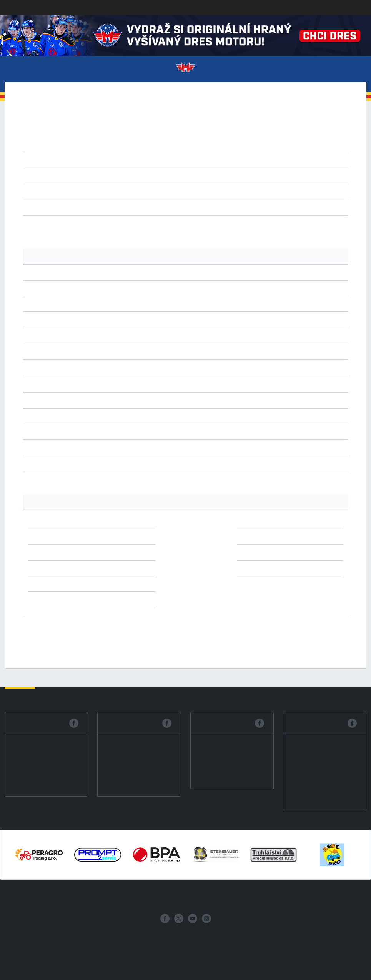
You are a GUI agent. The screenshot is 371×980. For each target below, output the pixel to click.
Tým (114, 897)
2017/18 (234, 135)
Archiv (301, 897)
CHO (107, 191)
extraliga (78, 160)
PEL (185, 191)
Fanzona (218, 897)
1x (109, 568)
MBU (158, 191)
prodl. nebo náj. (195, 207)
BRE (95, 191)
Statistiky (162, 897)
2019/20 (182, 135)
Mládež (192, 897)
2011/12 (130, 145)
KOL (146, 191)
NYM (172, 191)
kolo (72, 176)
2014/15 (313, 135)
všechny (77, 207)
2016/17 (260, 135)
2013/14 (78, 145)
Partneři (275, 897)
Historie (246, 897)
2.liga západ (127, 160)
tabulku (75, 227)
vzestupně (165, 176)
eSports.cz (163, 937)
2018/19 (208, 135)
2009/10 (182, 145)
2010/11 (156, 145)
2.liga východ (197, 160)
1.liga (100, 160)
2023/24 (78, 135)
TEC (197, 191)
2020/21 (156, 135)
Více (348, 70)
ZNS (209, 191)
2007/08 (234, 145)
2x (109, 521)
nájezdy (161, 207)
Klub (63, 897)
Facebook (32, 723)
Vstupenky (89, 897)
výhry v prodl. (130, 207)
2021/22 (130, 135)
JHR (133, 191)
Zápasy (134, 897)
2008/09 (208, 145)
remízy (100, 207)
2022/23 (104, 135)
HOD (121, 191)
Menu (25, 70)
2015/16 (287, 135)
